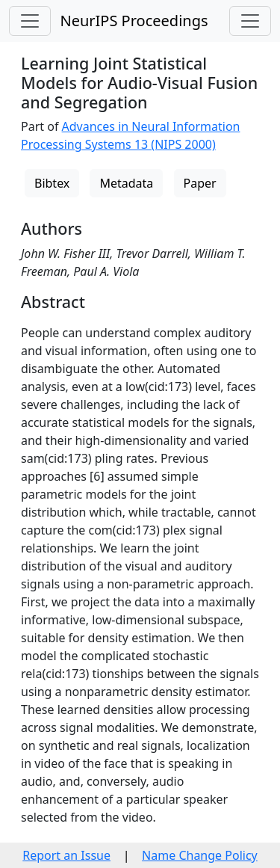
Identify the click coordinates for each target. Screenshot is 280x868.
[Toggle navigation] (30, 21)
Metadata (126, 183)
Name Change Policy (200, 855)
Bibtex (52, 183)
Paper (200, 183)
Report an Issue (66, 855)
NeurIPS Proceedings (134, 21)
